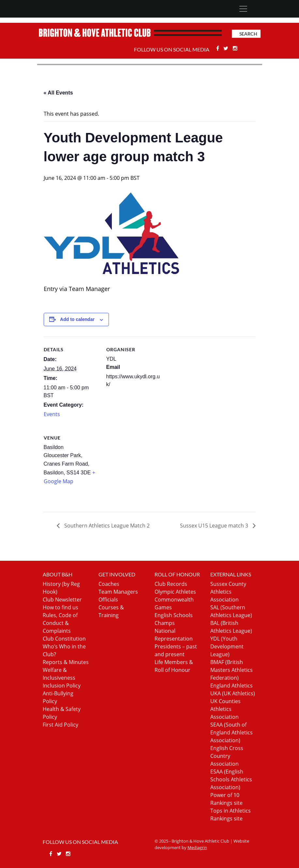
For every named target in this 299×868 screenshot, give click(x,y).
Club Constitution (64, 639)
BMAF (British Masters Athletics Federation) (232, 670)
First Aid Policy (60, 725)
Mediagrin (197, 847)
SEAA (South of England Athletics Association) (232, 732)
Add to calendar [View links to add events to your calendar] (77, 319)
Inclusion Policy (62, 686)
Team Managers (118, 592)
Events (52, 414)
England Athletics (232, 686)
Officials (108, 600)
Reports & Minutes (66, 662)
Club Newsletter (62, 600)
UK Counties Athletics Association (225, 709)
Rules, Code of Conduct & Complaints (60, 623)
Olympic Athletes (175, 592)
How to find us (60, 607)
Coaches (109, 584)
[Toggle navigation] (243, 9)
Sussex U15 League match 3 (215, 526)
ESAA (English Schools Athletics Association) (231, 779)
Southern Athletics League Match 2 (106, 526)
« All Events (58, 93)
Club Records (171, 584)
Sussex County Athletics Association (228, 592)
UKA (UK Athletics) (233, 693)
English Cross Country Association (227, 756)
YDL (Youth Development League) (227, 646)
